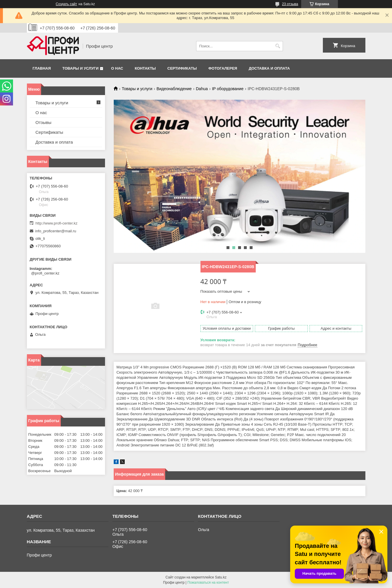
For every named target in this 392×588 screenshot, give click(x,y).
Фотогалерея (223, 68)
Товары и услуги (81, 68)
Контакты (145, 68)
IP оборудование (228, 89)
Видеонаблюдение (174, 89)
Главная (42, 68)
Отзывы (44, 122)
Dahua (202, 89)
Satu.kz (221, 577)
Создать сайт (67, 4)
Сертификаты (182, 68)
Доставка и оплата (269, 68)
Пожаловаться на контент (208, 583)
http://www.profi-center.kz (57, 223)
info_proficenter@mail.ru (56, 231)
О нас (117, 68)
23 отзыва (290, 4)
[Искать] (278, 46)
